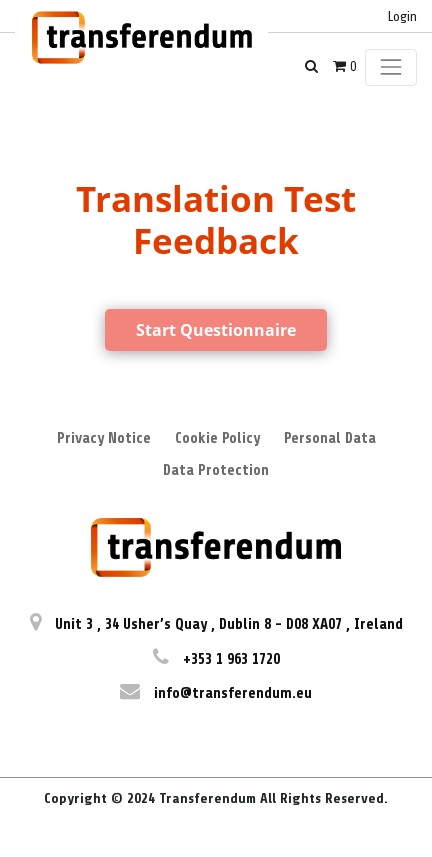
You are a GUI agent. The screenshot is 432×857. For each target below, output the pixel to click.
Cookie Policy (217, 438)
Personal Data (330, 438)
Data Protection (216, 470)
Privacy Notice (104, 438)
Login (402, 16)
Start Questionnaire (216, 330)
